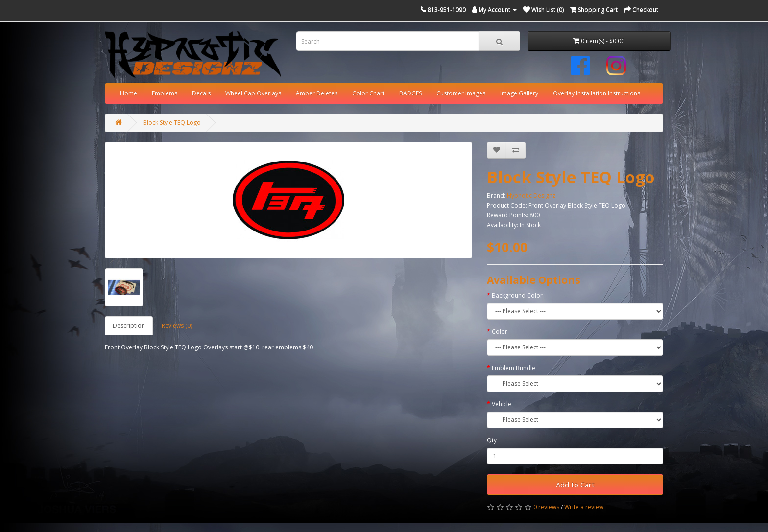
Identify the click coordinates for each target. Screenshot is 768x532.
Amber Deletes (317, 93)
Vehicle (502, 404)
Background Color (517, 295)
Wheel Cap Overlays (253, 93)
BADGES (410, 93)
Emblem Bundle (514, 368)
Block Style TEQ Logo (172, 123)
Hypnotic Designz (531, 196)
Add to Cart (575, 485)
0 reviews (546, 507)
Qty (492, 440)
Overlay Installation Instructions (597, 93)
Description (129, 326)
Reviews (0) (177, 326)
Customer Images (461, 93)
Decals (201, 93)
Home (129, 93)
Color (500, 332)
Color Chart (368, 93)
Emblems (165, 93)
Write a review (584, 507)
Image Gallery (519, 93)
